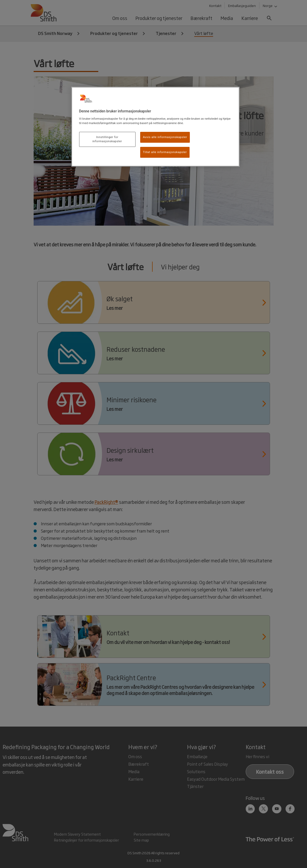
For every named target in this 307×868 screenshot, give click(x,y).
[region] (155, 127)
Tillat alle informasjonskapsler (165, 152)
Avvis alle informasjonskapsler (165, 137)
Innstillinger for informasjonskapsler (107, 139)
